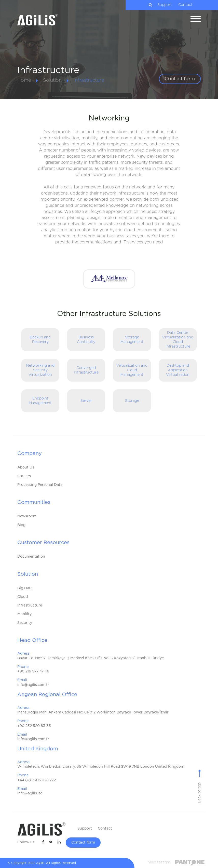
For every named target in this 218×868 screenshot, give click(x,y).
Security (25, 623)
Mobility (24, 614)
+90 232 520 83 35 (34, 726)
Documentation (31, 557)
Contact (185, 5)
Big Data (25, 588)
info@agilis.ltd (30, 793)
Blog (21, 525)
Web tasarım (159, 862)
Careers (24, 476)
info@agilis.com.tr (33, 685)
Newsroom (27, 516)
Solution (52, 80)
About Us (26, 467)
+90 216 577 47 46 (33, 671)
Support (165, 5)
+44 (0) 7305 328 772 (37, 780)
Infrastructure (89, 80)
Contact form (180, 79)
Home (24, 80)
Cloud (23, 597)
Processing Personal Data (40, 485)
